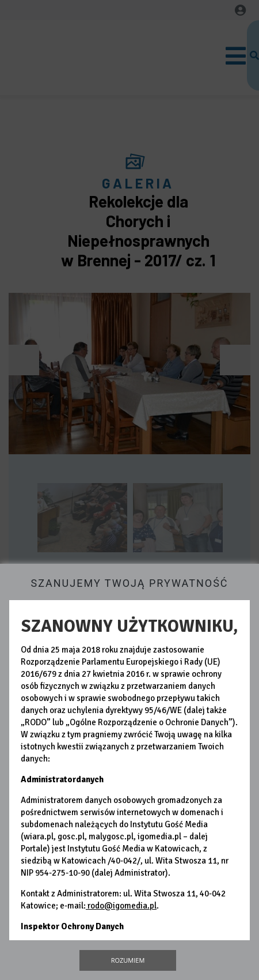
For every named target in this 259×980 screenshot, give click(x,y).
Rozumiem (128, 960)
